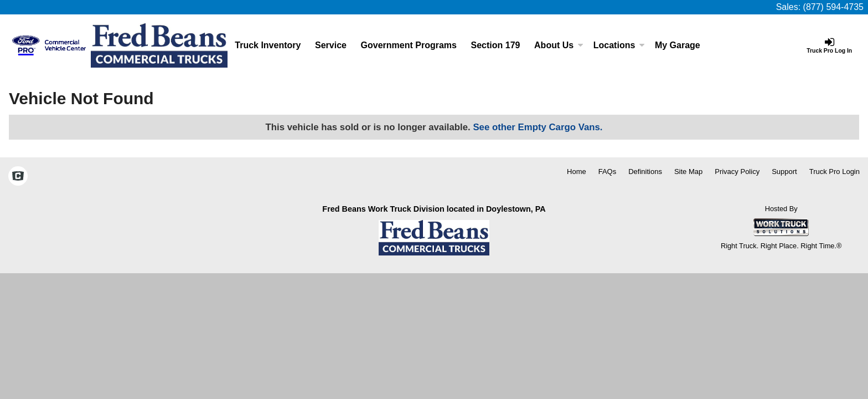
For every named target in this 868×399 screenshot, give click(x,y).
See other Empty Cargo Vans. (538, 127)
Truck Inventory (268, 45)
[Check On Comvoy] (18, 177)
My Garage (678, 45)
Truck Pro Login (835, 172)
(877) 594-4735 (833, 7)
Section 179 (496, 45)
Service (331, 45)
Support (784, 172)
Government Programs (409, 45)
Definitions (645, 172)
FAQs (608, 172)
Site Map (688, 172)
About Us (559, 45)
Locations (619, 45)
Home (577, 172)
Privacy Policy (737, 172)
